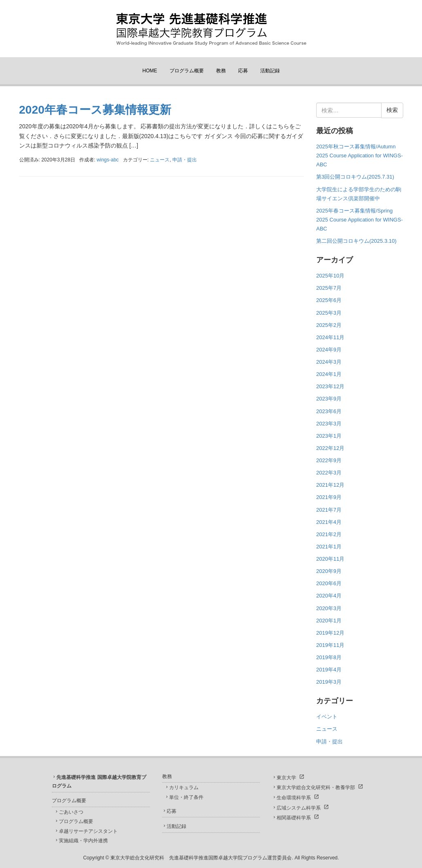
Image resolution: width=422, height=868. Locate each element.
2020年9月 (329, 571)
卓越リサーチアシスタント (88, 831)
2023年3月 (329, 424)
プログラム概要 (187, 71)
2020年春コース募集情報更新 (95, 110)
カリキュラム (184, 787)
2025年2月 (329, 325)
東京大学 (286, 778)
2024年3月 (329, 362)
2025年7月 (329, 288)
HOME (150, 71)
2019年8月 (329, 657)
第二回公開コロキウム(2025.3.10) (356, 241)
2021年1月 (329, 547)
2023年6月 (329, 411)
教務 (221, 71)
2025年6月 (329, 300)
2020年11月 (330, 559)
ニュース (160, 160)
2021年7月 (329, 510)
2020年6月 (329, 583)
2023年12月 (330, 386)
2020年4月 (329, 596)
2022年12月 (330, 448)
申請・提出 (185, 160)
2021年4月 (329, 522)
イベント (327, 717)
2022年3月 (329, 473)
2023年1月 (329, 436)
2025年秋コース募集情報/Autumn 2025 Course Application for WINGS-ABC (359, 155)
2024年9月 (329, 350)
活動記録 (270, 71)
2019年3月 (329, 682)
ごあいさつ (71, 812)
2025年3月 (329, 313)
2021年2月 (329, 534)
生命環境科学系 (294, 798)
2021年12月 (330, 485)
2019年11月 (330, 645)
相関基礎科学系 (294, 818)
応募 (243, 71)
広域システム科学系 (299, 808)
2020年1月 (329, 621)
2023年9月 (329, 399)
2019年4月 (329, 670)
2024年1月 (329, 374)
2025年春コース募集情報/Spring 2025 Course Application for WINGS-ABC (359, 220)
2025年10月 (330, 276)
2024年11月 (330, 337)
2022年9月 (329, 460)
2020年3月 (329, 608)
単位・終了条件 (186, 797)
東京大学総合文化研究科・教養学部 (316, 787)
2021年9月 (329, 497)
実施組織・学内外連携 (83, 841)
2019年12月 (330, 633)
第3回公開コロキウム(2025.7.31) (355, 177)
